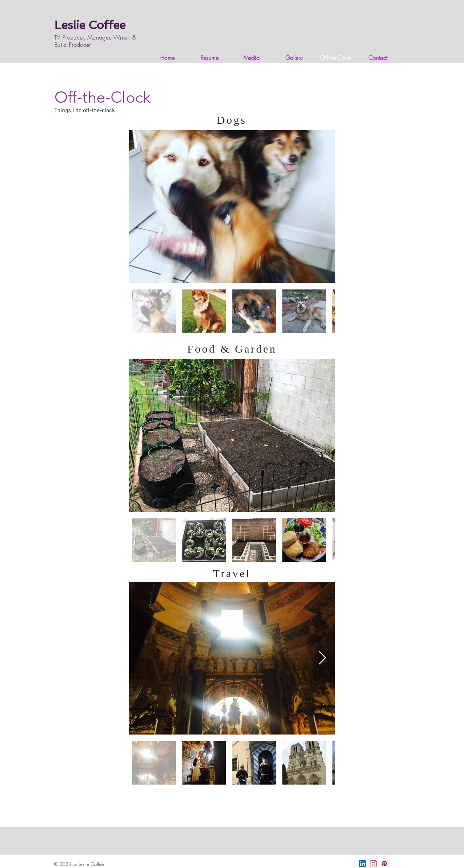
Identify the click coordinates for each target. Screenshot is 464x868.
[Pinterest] (384, 864)
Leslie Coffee (90, 25)
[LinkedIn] (362, 864)
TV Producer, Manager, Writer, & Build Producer (95, 41)
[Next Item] (322, 207)
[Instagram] (373, 864)
